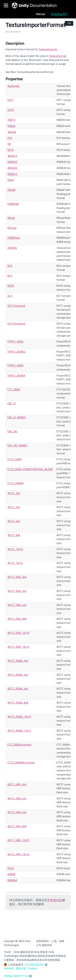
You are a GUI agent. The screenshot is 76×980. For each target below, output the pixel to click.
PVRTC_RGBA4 (16, 376)
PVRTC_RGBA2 (16, 352)
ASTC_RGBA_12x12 (19, 731)
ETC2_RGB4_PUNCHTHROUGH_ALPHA (30, 469)
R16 (10, 138)
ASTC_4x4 (14, 493)
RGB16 (11, 120)
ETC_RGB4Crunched (19, 745)
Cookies (32, 968)
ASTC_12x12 (15, 563)
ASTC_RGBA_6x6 (18, 689)
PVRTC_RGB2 (15, 342)
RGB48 (11, 874)
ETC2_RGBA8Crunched (21, 763)
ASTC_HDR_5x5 (17, 799)
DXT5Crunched (16, 324)
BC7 (10, 296)
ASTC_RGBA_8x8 (18, 703)
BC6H (11, 286)
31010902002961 (35, 965)
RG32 (11, 868)
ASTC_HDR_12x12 (18, 854)
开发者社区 (55, 900)
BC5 (10, 276)
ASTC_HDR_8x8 (17, 826)
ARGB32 (12, 168)
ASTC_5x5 (14, 507)
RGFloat (12, 228)
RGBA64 (12, 880)
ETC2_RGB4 (15, 459)
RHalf (11, 180)
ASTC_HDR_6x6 (17, 812)
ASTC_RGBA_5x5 (18, 675)
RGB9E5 (12, 248)
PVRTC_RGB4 (15, 366)
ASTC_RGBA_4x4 (18, 661)
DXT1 (11, 100)
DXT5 (11, 110)
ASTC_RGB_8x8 (17, 619)
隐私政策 (21, 968)
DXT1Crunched (16, 306)
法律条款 (9, 968)
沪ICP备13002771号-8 (16, 976)
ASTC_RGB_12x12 (18, 647)
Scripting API (59, 14)
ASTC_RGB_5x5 (17, 591)
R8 (9, 144)
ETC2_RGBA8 (15, 483)
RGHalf (12, 190)
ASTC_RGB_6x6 (17, 605)
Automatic (14, 86)
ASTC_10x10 (15, 549)
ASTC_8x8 (14, 535)
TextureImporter (48, 49)
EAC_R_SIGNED (17, 417)
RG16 (11, 150)
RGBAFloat (14, 238)
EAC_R (12, 403)
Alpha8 (12, 132)
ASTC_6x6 (14, 521)
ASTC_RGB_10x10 (18, 633)
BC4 (10, 266)
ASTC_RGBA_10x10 (19, 717)
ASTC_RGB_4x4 (17, 577)
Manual (40, 14)
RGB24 (11, 126)
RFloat (11, 218)
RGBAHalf (13, 204)
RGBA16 (12, 174)
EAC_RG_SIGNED (17, 446)
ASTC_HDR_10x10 (18, 840)
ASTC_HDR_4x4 (17, 785)
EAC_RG (12, 432)
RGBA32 (12, 162)
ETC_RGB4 (14, 389)
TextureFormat (57, 56)
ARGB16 (12, 156)
